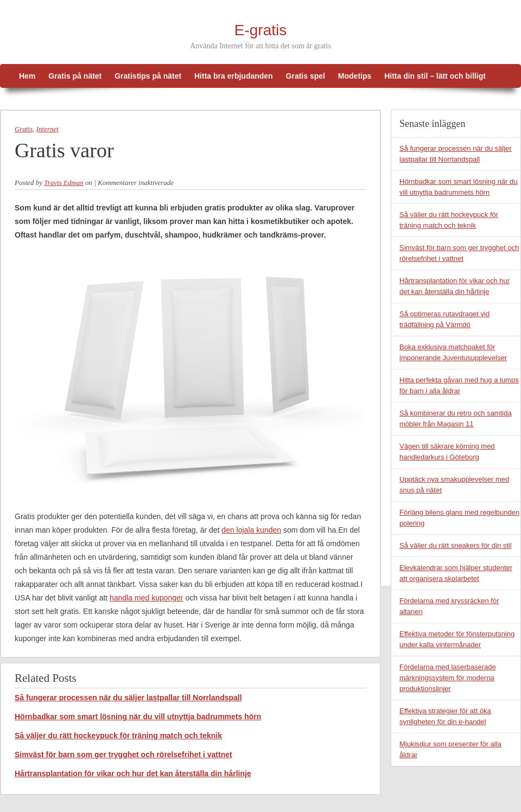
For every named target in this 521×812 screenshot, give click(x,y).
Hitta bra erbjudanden (234, 76)
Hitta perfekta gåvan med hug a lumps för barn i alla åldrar (459, 385)
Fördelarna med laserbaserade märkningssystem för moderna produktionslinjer (448, 678)
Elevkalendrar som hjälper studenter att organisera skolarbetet (456, 573)
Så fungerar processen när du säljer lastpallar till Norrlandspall (128, 698)
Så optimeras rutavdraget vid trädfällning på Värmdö (444, 319)
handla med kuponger (146, 598)
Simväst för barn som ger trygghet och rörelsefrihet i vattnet (123, 755)
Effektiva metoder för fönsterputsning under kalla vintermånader (457, 639)
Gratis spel (306, 76)
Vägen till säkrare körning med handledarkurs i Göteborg (447, 452)
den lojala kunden (251, 530)
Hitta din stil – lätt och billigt (435, 76)
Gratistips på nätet (148, 76)
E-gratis (260, 30)
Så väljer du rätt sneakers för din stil (456, 545)
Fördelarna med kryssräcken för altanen (449, 606)
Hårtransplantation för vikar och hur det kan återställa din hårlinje (133, 773)
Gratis (24, 129)
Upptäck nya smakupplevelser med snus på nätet (454, 485)
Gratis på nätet (75, 76)
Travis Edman (64, 183)
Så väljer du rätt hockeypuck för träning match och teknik (118, 736)
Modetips (355, 76)
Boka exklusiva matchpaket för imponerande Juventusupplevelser (453, 352)
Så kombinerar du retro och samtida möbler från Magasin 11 (456, 418)
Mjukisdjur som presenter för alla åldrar (450, 749)
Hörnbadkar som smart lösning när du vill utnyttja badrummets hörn (138, 717)
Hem (27, 76)
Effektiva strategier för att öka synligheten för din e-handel (445, 716)
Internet (47, 129)
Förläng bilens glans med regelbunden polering (459, 518)
